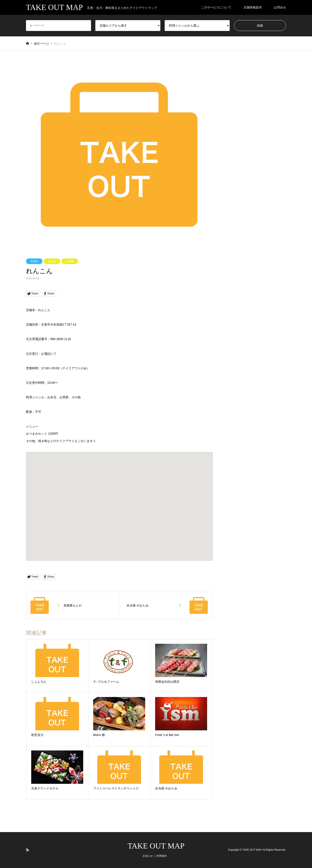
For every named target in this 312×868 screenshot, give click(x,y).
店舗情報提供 (253, 7)
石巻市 (34, 261)
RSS (28, 850)
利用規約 (162, 856)
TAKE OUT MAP (156, 846)
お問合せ (280, 7)
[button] (119, 502)
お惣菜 (70, 261)
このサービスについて (216, 7)
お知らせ (148, 856)
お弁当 (52, 261)
